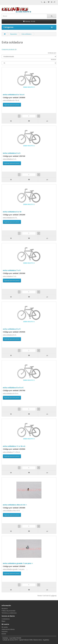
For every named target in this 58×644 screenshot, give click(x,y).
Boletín (4, 634)
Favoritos (5, 632)
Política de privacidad (8, 611)
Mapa (3, 621)
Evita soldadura (26, 34)
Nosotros (5, 609)
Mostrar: (54, 59)
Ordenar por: (52, 53)
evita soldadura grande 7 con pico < (18, 563)
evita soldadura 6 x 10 (12, 212)
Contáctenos (6, 619)
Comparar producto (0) (9, 49)
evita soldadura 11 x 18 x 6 (14, 446)
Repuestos (14, 34)
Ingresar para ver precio (12, 105)
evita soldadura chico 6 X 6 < (15, 505)
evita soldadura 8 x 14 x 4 (14, 94)
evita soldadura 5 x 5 (12, 153)
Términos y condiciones (9, 613)
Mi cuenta (5, 627)
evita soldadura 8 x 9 (12, 329)
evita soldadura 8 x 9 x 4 (13, 388)
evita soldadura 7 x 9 (12, 270)
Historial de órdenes (8, 629)
